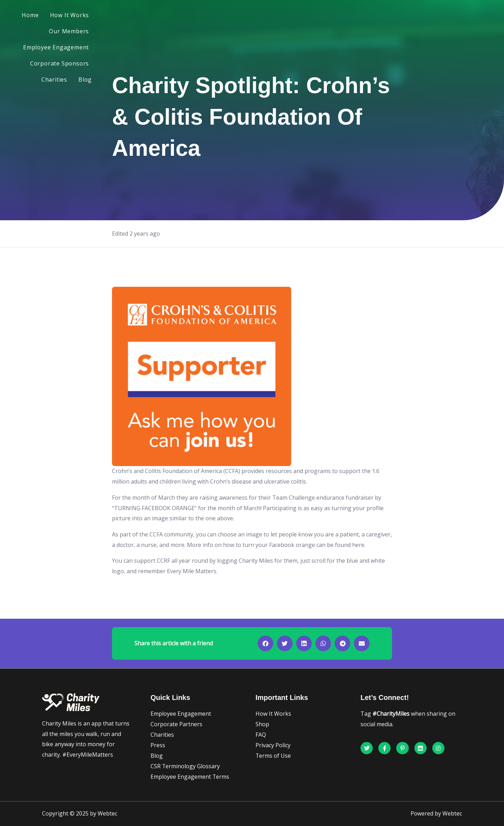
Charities (416, 16)
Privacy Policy (273, 745)
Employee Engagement (289, 16)
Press (158, 745)
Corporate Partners (176, 724)
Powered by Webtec (436, 814)
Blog (447, 16)
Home (135, 16)
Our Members (225, 16)
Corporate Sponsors (362, 16)
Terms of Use (273, 756)
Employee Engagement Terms (190, 777)
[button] (265, 643)
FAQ (261, 735)
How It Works (174, 16)
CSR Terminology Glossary (185, 766)
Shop (262, 724)
